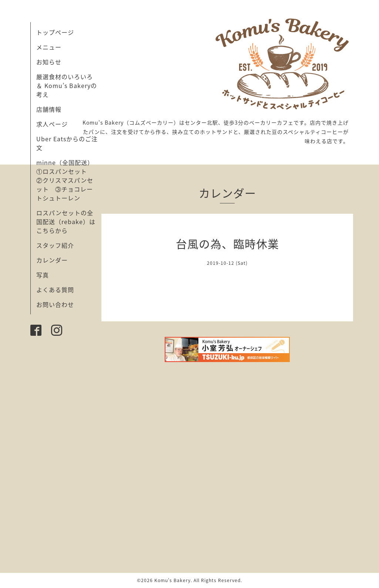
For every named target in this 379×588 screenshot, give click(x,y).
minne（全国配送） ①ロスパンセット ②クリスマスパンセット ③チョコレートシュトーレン (68, 180)
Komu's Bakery (172, 580)
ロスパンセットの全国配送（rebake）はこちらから (66, 222)
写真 (43, 275)
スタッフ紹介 (55, 245)
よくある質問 (55, 290)
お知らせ (49, 62)
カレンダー (52, 260)
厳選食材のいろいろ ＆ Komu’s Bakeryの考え (67, 85)
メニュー (49, 47)
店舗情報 (49, 109)
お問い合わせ (55, 304)
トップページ (55, 32)
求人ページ (52, 124)
